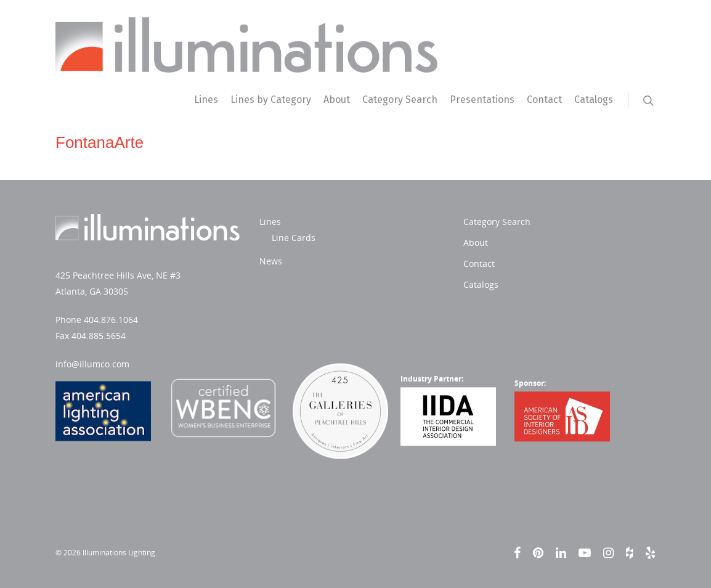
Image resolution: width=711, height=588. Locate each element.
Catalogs (594, 100)
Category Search (400, 100)
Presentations (482, 100)
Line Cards (294, 238)
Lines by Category (271, 100)
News (271, 261)
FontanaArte (100, 142)
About (337, 100)
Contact (544, 100)
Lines (206, 100)
